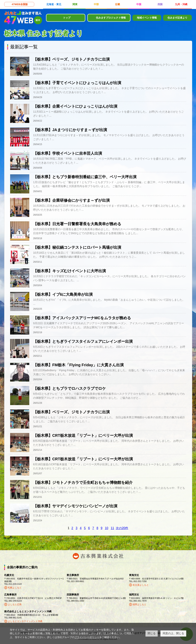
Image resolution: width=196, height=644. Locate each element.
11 (112, 528)
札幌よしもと (15, 588)
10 (107, 528)
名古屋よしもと (141, 585)
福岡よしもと (140, 604)
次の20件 (122, 528)
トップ (67, 18)
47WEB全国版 (20, 4)
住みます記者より (177, 18)
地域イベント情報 (147, 18)
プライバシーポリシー (87, 637)
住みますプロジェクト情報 (111, 18)
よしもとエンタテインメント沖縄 (25, 621)
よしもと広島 (15, 604)
